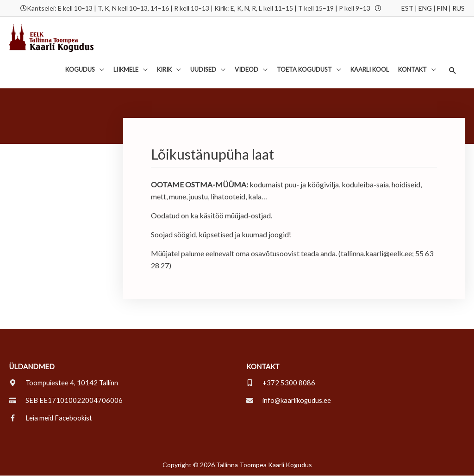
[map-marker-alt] (65, 383)
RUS (458, 8)
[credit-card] (66, 401)
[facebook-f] (51, 418)
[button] (452, 71)
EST (407, 8)
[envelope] (290, 401)
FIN (442, 8)
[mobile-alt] (281, 383)
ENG (425, 8)
